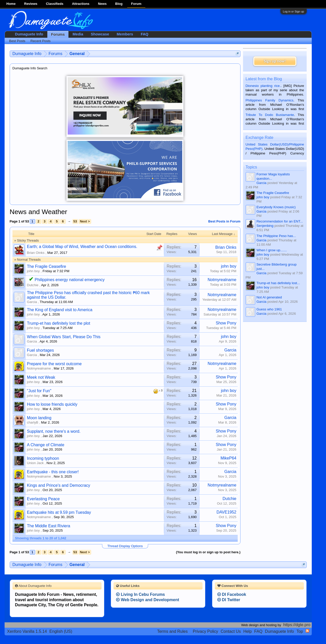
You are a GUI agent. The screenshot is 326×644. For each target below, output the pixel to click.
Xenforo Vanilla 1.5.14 (27, 631)
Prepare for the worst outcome (54, 364)
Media (78, 34)
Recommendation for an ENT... (280, 221)
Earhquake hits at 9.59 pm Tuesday (59, 512)
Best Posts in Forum (224, 221)
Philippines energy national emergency (70, 280)
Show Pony (226, 323)
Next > (85, 221)
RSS (307, 631)
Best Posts (17, 41)
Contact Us (231, 631)
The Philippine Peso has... (276, 236)
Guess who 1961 (269, 309)
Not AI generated (269, 297)
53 (75, 221)
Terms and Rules (172, 631)
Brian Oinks (36, 253)
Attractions (81, 4)
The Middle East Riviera (49, 526)
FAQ (145, 34)
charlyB (33, 422)
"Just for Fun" (39, 391)
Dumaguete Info (29, 34)
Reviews (31, 4)
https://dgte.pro (297, 625)
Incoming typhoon (43, 458)
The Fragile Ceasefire (47, 266)
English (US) (61, 631)
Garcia (32, 302)
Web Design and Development (148, 600)
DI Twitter (229, 600)
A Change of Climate (46, 445)
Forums (58, 34)
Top (300, 631)
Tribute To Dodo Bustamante (270, 115)
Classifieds (55, 4)
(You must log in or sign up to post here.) (208, 552)
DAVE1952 (226, 512)
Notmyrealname (222, 280)
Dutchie (33, 285)
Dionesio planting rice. (263, 86)
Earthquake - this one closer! (53, 472)
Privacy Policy (205, 631)
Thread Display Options (125, 546)
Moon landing (39, 418)
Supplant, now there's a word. (54, 431)
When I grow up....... (272, 250)
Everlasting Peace (43, 499)
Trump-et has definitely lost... (278, 283)
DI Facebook (232, 594)
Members (125, 34)
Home (11, 4)
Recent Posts (41, 41)
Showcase (100, 34)
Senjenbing (265, 226)
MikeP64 (228, 458)
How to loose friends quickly (52, 404)
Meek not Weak (41, 377)
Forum (136, 4)
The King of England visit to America (60, 310)
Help (247, 631)
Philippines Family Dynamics (270, 100)
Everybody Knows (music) (276, 207)
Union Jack (35, 463)
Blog (119, 4)
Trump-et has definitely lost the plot (59, 323)
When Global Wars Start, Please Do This (64, 337)
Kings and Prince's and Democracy (59, 485)
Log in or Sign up (294, 11)
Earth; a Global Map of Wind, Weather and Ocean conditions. (82, 247)
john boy (33, 271)
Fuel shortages (40, 350)
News (102, 4)
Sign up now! (275, 61)
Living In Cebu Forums (140, 594)
